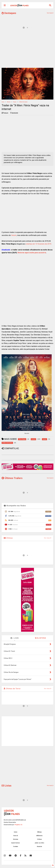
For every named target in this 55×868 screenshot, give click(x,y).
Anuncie (39, 846)
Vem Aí (16, 836)
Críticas (39, 839)
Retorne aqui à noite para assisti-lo (32, 253)
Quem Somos (16, 843)
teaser (15, 102)
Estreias (16, 839)
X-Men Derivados (23, 102)
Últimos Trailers (12, 478)
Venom (14, 235)
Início (3, 102)
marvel (9, 102)
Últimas (8, 538)
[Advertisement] (27, 50)
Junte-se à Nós (39, 843)
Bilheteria (39, 836)
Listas (6, 786)
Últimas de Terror (12, 689)
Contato (16, 846)
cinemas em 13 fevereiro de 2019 (39, 244)
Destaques (9, 13)
